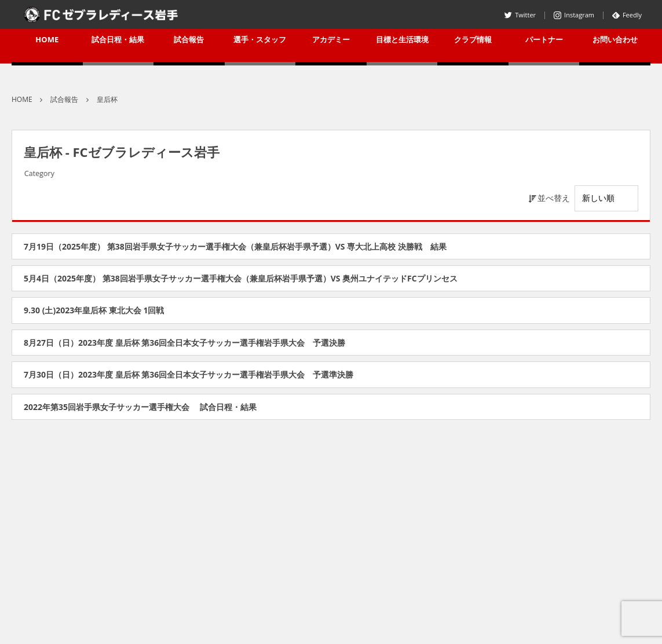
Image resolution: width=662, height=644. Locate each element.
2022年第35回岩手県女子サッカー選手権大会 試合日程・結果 (140, 407)
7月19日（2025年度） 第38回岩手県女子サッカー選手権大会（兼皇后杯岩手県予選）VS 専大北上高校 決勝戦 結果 (235, 246)
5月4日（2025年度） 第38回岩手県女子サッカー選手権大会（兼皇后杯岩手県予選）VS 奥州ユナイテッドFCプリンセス (241, 278)
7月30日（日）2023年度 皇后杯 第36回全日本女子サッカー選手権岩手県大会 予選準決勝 (189, 374)
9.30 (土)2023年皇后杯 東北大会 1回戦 (94, 310)
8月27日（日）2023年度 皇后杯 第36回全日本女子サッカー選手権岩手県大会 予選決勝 (184, 343)
